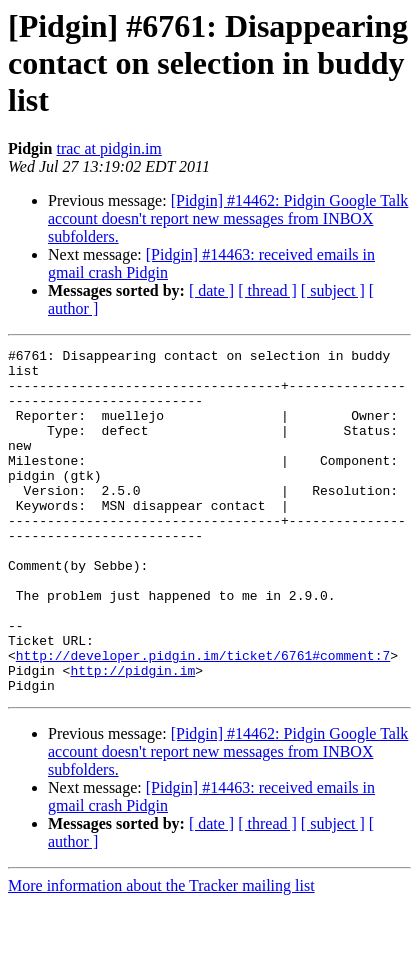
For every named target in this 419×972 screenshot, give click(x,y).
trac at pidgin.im (108, 148)
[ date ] (211, 290)
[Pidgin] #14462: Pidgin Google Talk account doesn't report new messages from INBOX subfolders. (228, 218)
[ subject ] (333, 290)
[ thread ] (267, 290)
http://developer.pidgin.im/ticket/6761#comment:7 (203, 718)
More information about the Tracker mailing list (161, 954)
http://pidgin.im (132, 736)
